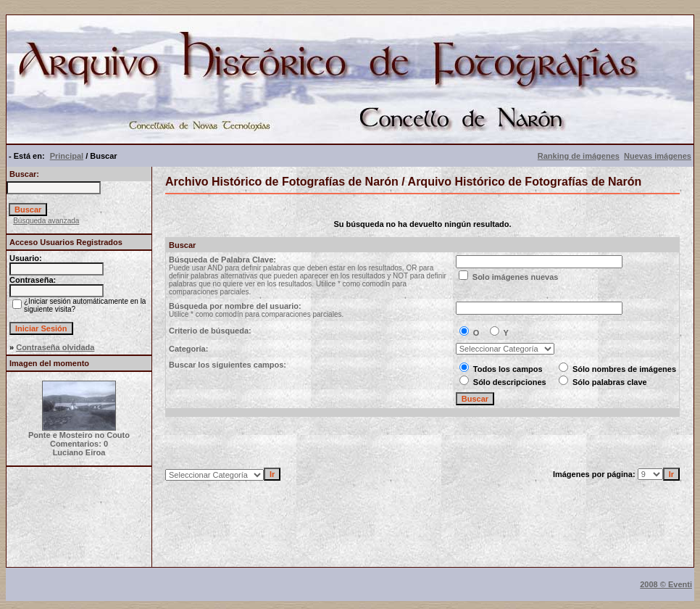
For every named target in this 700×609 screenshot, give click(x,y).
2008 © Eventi (666, 584)
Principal (67, 156)
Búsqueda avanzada (46, 221)
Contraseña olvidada (55, 347)
